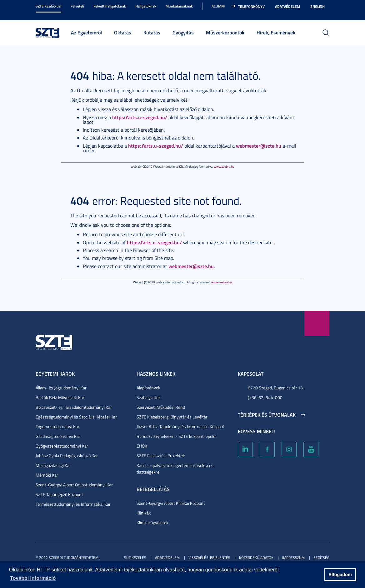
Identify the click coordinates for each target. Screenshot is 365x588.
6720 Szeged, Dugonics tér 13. (276, 388)
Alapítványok (148, 388)
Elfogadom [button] (340, 575)
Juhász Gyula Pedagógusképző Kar (67, 456)
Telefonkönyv (251, 6)
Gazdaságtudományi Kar (58, 436)
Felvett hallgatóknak (110, 6)
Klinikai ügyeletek (152, 522)
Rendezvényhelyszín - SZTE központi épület (177, 436)
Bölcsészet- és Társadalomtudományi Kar (74, 407)
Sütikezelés (135, 558)
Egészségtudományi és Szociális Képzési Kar (76, 417)
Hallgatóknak (146, 6)
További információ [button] (33, 578)
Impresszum (293, 558)
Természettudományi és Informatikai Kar (73, 504)
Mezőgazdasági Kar (53, 465)
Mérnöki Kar (47, 475)
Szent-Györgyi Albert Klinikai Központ (171, 503)
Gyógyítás (183, 32)
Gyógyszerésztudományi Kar (62, 446)
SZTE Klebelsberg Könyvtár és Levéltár (172, 417)
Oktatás (123, 32)
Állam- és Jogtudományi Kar (61, 388)
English (317, 6)
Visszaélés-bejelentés (209, 558)
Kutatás (152, 32)
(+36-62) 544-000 (265, 397)
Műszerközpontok (225, 32)
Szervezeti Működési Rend (161, 407)
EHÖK (142, 446)
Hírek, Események (276, 32)
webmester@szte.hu (259, 146)
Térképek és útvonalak (267, 415)
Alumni (218, 6)
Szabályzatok (149, 397)
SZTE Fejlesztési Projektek (161, 456)
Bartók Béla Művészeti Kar (60, 397)
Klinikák (144, 513)
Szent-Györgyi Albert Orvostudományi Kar (74, 485)
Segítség (321, 558)
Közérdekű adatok (256, 558)
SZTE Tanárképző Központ (59, 494)
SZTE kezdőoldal (48, 6)
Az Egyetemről (86, 32)
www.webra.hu (224, 166)
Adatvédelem (287, 6)
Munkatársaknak (179, 6)
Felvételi (77, 6)
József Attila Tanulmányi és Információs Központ (181, 426)
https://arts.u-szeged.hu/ (140, 117)
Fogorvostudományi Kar (57, 426)
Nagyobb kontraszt (326, 13)
